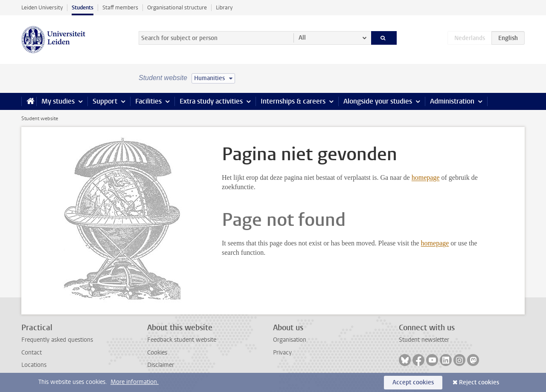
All (302, 38)
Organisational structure (177, 7)
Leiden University (42, 7)
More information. (135, 382)
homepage (426, 177)
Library (224, 7)
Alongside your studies (378, 101)
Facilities (148, 101)
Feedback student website (182, 340)
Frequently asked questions (57, 340)
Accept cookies (413, 382)
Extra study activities (211, 101)
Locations (34, 365)
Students (83, 7)
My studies (58, 101)
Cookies (157, 353)
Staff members (120, 7)
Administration (452, 101)
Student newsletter (424, 340)
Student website (40, 118)
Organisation (290, 340)
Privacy (282, 353)
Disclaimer (161, 365)
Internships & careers (293, 101)
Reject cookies (479, 382)
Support (105, 101)
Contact (32, 353)
